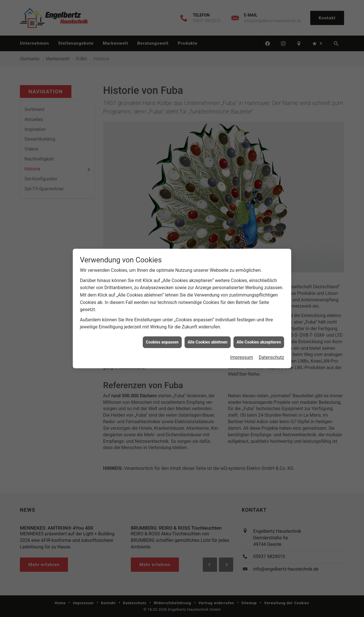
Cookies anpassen (162, 337)
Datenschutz (271, 352)
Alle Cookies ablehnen (208, 337)
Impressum (242, 352)
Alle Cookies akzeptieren (259, 337)
